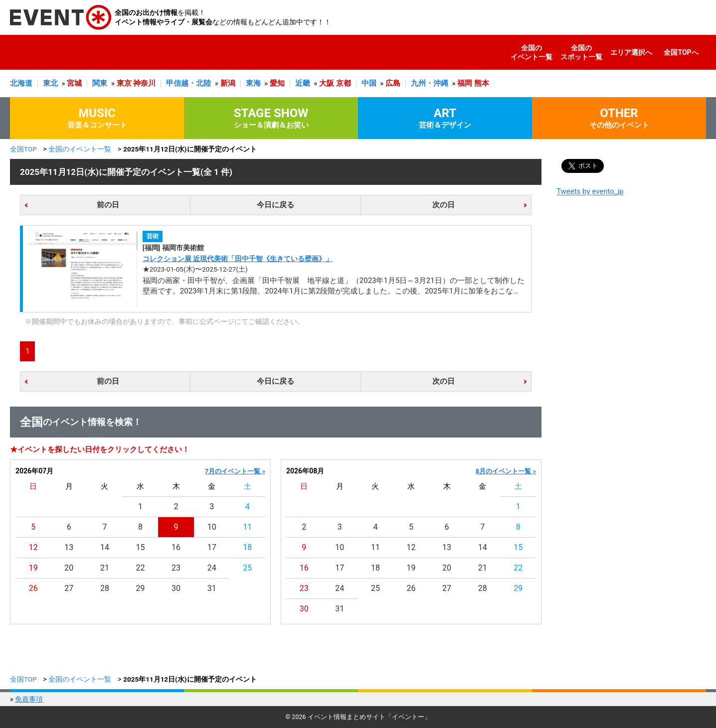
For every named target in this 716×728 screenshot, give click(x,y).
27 (69, 588)
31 (212, 588)
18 (247, 547)
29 (141, 588)
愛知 (277, 83)
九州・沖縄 (430, 83)
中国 (369, 83)
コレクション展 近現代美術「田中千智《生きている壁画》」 (238, 259)
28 (105, 588)
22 (141, 568)
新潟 (228, 83)
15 (141, 547)
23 (176, 568)
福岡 (465, 83)
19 (33, 568)
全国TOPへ (681, 52)
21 (105, 568)
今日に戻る (275, 205)
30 (176, 588)
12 (33, 547)
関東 (100, 83)
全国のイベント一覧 (532, 52)
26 (33, 588)
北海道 (21, 83)
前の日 (108, 205)
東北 (50, 83)
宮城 (74, 83)
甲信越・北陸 (188, 83)
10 (212, 527)
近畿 (303, 83)
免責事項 (29, 699)
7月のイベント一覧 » (235, 471)
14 (105, 547)
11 (247, 527)
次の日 (444, 205)
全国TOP (23, 149)
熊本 (482, 83)
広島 (393, 83)
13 (69, 547)
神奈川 (144, 83)
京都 (344, 83)
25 (247, 568)
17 (212, 547)
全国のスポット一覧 (581, 52)
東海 (253, 83)
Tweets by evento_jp (590, 191)
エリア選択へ (631, 52)
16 (176, 547)
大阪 (327, 83)
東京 (124, 83)
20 (69, 568)
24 (212, 568)
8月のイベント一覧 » (506, 471)
